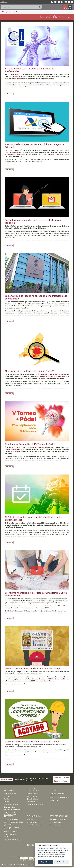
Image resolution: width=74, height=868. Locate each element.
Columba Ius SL (17, 76)
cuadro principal (39, 447)
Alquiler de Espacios (10, 837)
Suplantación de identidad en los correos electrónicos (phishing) (33, 221)
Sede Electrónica (15, 152)
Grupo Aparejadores (10, 794)
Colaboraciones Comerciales (12, 840)
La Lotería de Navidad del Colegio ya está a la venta (32, 741)
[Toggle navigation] (70, 7)
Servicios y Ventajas (32, 794)
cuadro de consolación (13, 449)
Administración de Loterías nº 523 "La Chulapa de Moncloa (49, 679)
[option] (14, 794)
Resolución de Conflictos (11, 834)
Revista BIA (30, 819)
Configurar (60, 857)
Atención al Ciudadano (11, 831)
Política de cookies (28, 865)
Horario (6, 796)
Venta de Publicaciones (34, 825)
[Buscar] (21, 7)
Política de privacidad (16, 865)
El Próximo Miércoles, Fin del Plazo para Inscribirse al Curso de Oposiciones (36, 594)
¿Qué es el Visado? (10, 825)
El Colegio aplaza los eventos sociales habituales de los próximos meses (34, 518)
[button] (7, 779)
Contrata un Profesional (11, 819)
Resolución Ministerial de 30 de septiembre (52, 374)
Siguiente (57, 781)
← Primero (57, 778)
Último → (66, 781)
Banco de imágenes (55, 822)
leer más (10, 94)
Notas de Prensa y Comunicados (59, 819)
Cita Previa (7, 802)
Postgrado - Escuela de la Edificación (57, 794)
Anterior (66, 778)
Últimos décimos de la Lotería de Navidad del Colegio (33, 668)
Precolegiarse (31, 802)
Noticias (7, 799)
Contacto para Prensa (56, 825)
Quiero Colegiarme (32, 799)
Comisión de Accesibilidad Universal (12, 828)
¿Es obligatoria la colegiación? (35, 804)
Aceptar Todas (45, 862)
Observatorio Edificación (11, 804)
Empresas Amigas (9, 807)
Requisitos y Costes (32, 796)
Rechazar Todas (62, 862)
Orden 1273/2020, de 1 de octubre (53, 376)
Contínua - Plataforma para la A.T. (59, 798)
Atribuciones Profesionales (12, 810)
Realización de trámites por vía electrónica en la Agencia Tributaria (34, 146)
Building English (54, 800)
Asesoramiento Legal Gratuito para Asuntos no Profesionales (30, 70)
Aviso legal (5, 865)
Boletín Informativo (33, 822)
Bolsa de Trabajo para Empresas (13, 822)
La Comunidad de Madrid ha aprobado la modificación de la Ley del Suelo (36, 297)
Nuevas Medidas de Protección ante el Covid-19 (30, 371)
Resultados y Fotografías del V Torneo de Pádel (30, 444)
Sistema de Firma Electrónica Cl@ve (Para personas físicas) (27, 165)
